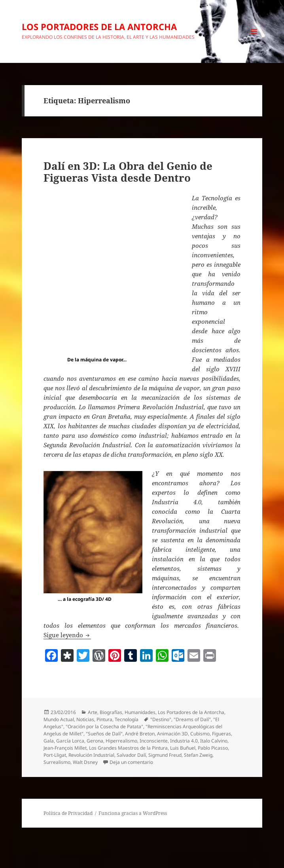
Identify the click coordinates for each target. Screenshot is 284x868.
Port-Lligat (55, 755)
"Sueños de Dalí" (104, 734)
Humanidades (140, 712)
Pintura (104, 719)
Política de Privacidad (68, 813)
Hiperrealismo (121, 741)
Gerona (95, 741)
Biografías (111, 712)
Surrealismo (57, 762)
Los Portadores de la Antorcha (191, 712)
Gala (49, 741)
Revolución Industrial (91, 755)
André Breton (140, 734)
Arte (93, 712)
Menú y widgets (254, 39)
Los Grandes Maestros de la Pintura (128, 748)
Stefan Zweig (198, 755)
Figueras (222, 734)
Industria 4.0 (184, 741)
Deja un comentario (131, 762)
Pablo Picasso (213, 748)
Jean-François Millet (65, 748)
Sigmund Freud (165, 755)
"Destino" (161, 719)
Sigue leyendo (67, 635)
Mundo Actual (59, 719)
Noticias (85, 719)
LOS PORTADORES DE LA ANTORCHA (99, 27)
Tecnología (127, 719)
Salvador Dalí (131, 755)
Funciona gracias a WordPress (133, 813)
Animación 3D (172, 734)
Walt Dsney (85, 762)
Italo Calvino (214, 741)
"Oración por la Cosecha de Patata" (104, 726)
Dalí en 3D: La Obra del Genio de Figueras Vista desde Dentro (128, 172)
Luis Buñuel (183, 748)
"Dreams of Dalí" (192, 719)
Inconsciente (154, 741)
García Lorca (70, 741)
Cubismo (200, 734)
